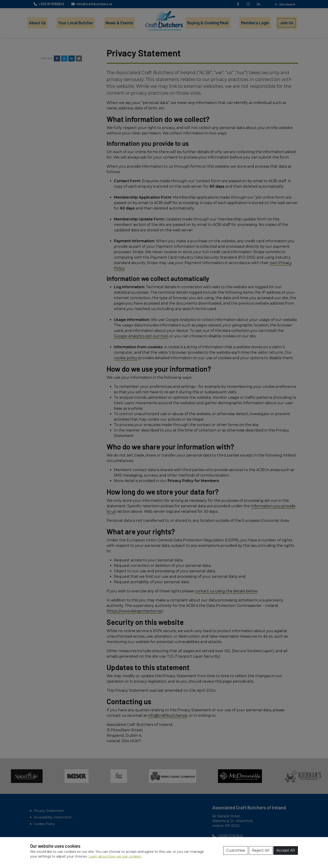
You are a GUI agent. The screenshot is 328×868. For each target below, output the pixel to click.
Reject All (261, 850)
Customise (236, 850)
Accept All (286, 850)
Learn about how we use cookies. (115, 856)
